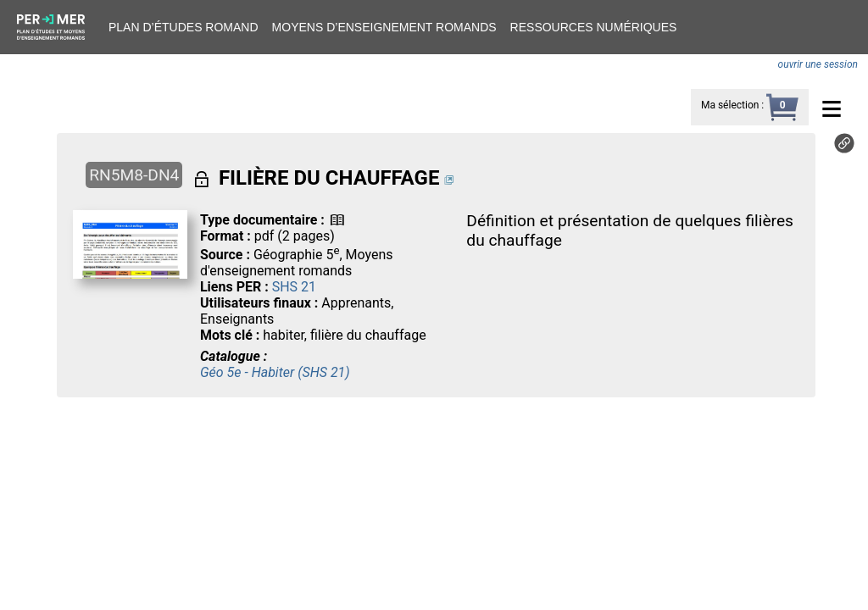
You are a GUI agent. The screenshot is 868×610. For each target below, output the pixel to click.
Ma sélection (730, 105)
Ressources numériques (594, 27)
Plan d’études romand (184, 27)
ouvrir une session (818, 64)
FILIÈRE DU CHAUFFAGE (329, 178)
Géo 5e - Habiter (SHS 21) (275, 372)
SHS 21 (294, 287)
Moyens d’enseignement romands (384, 27)
